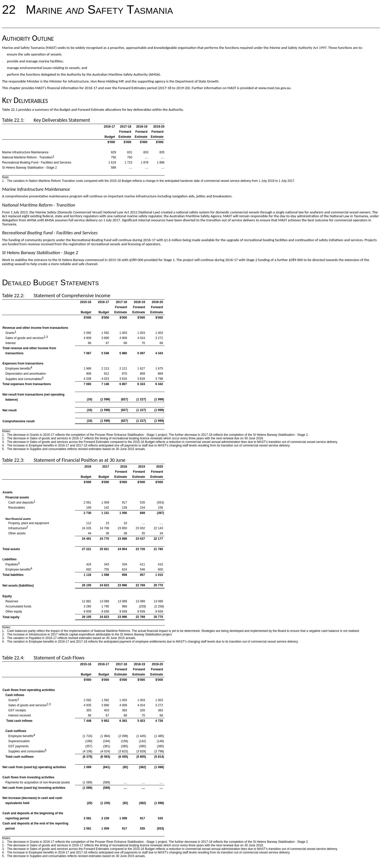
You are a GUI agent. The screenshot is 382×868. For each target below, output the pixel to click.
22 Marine (34, 10)
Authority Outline (28, 38)
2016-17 (104, 302)
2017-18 (121, 302)
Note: (6, 177)
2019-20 (157, 302)
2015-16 (86, 302)
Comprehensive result (19, 421)
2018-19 (139, 302)
